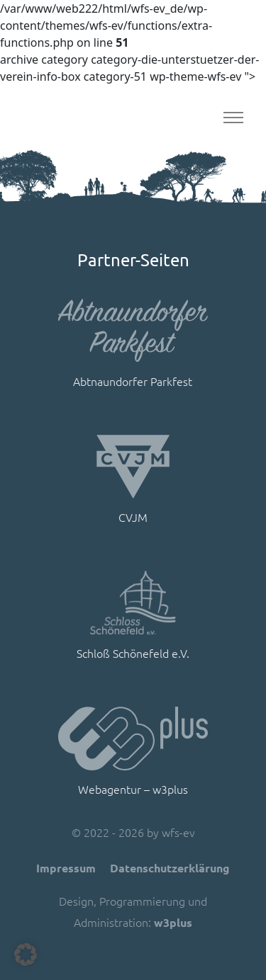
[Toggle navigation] (233, 118)
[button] (26, 955)
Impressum (66, 868)
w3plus (173, 922)
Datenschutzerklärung (170, 868)
